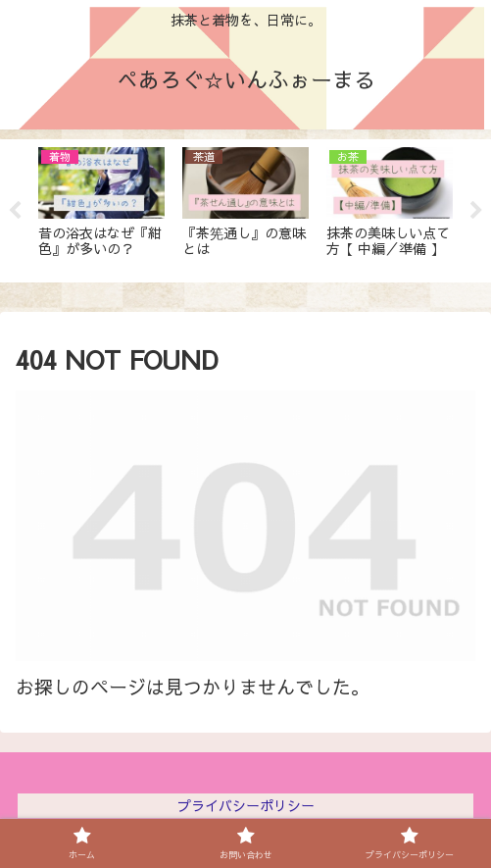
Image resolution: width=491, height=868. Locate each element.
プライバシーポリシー (246, 805)
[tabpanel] (101, 207)
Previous (15, 211)
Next (476, 211)
